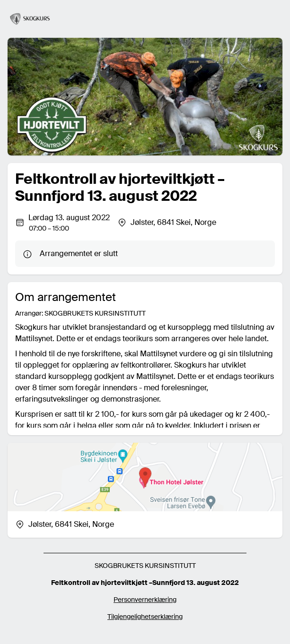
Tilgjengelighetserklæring (145, 617)
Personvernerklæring (145, 600)
